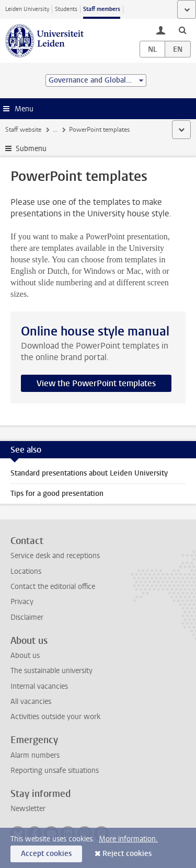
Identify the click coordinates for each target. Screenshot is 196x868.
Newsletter (28, 809)
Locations (26, 571)
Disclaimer (27, 617)
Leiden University (27, 9)
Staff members (102, 9)
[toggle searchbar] (182, 30)
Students (66, 9)
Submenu (31, 149)
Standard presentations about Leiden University (89, 473)
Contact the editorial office (53, 587)
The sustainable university (51, 671)
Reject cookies (127, 854)
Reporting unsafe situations (55, 771)
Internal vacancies (39, 686)
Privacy (22, 602)
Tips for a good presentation (57, 494)
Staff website (23, 130)
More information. (128, 839)
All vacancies (31, 702)
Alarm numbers (35, 755)
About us (25, 656)
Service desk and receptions (55, 556)
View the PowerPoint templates (96, 383)
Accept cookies (46, 854)
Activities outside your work (55, 717)
